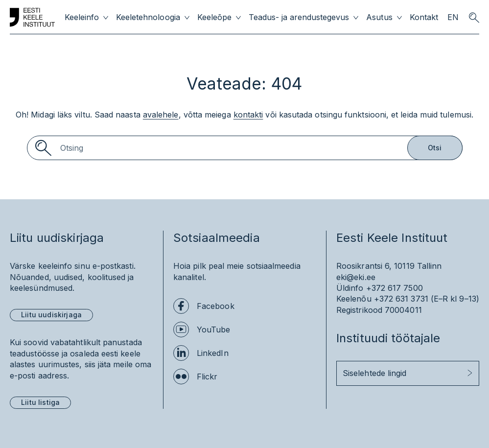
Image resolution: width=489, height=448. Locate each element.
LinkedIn (213, 353)
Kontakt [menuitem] (424, 17)
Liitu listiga (40, 402)
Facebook (216, 306)
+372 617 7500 (395, 288)
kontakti (248, 115)
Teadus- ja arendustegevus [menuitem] (299, 17)
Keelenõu (354, 299)
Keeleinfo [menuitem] (82, 17)
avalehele (161, 115)
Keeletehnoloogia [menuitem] (148, 17)
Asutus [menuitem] (379, 17)
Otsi (435, 148)
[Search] (245, 148)
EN (453, 17)
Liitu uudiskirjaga (51, 315)
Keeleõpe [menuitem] (214, 17)
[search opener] (474, 18)
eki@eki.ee (356, 277)
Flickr (207, 377)
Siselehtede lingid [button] (374, 373)
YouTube (214, 330)
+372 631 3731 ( (404, 299)
